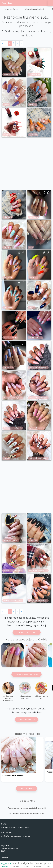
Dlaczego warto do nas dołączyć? (15, 828)
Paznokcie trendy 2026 (27, 632)
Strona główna (11, 9)
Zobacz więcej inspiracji (26, 674)
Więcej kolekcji (26, 789)
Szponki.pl (7, 3)
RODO (3, 851)
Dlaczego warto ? (27, 719)
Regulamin (5, 846)
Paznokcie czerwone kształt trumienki (27, 808)
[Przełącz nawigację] (50, 3)
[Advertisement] (26, 164)
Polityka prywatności (9, 848)
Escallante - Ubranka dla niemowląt (15, 836)
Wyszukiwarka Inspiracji (35, 9)
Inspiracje (4, 857)
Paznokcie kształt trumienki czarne (26, 814)
